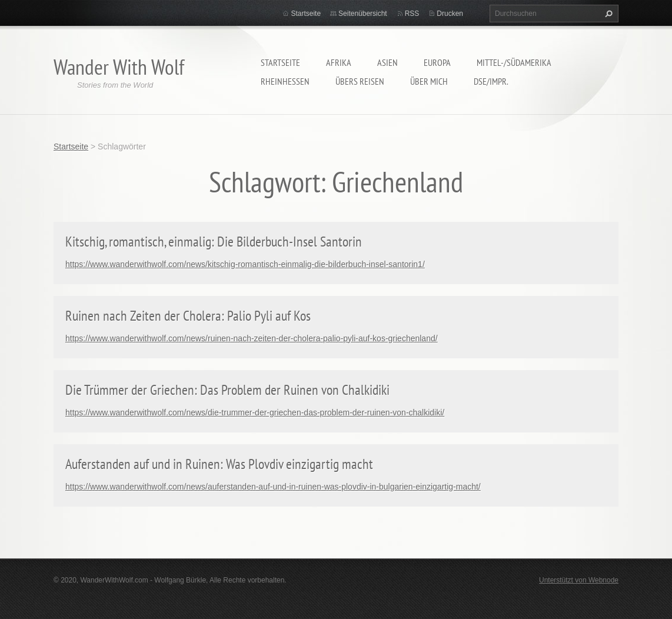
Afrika (339, 62)
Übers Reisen (360, 81)
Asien (387, 62)
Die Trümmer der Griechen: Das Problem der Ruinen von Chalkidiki (227, 390)
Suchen (607, 14)
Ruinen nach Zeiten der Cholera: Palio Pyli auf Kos (188, 316)
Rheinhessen (285, 81)
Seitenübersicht (363, 14)
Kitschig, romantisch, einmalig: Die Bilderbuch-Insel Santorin (214, 242)
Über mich (429, 81)
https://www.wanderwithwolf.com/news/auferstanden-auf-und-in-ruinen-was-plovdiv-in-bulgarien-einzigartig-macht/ (273, 487)
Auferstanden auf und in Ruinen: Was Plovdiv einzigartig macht (219, 464)
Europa (437, 62)
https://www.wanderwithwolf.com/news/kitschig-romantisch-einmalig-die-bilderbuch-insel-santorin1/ (245, 264)
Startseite (280, 62)
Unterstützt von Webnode (579, 580)
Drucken (450, 14)
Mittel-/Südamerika (514, 62)
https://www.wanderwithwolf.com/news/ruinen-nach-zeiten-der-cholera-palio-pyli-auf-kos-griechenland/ (252, 338)
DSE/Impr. (491, 81)
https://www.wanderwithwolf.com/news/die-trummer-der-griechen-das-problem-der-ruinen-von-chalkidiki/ (255, 412)
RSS (412, 14)
